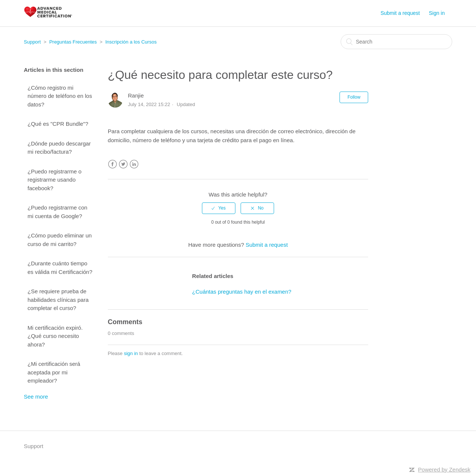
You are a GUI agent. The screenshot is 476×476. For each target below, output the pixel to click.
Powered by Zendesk (444, 469)
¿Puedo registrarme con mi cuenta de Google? (57, 212)
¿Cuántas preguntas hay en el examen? (242, 292)
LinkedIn (134, 164)
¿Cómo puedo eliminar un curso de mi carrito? (60, 240)
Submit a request (400, 13)
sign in (131, 353)
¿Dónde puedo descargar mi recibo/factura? (59, 148)
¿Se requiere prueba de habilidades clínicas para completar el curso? (58, 300)
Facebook (112, 164)
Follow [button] (354, 97)
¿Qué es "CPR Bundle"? (58, 124)
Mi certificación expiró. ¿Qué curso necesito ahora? (55, 336)
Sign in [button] (437, 13)
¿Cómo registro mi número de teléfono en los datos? (60, 96)
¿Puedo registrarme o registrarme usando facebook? (54, 180)
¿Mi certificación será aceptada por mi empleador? (54, 372)
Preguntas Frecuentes (73, 42)
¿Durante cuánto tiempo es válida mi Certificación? (60, 268)
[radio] (219, 208)
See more (36, 397)
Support (32, 42)
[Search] (396, 42)
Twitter (123, 164)
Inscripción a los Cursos (131, 42)
